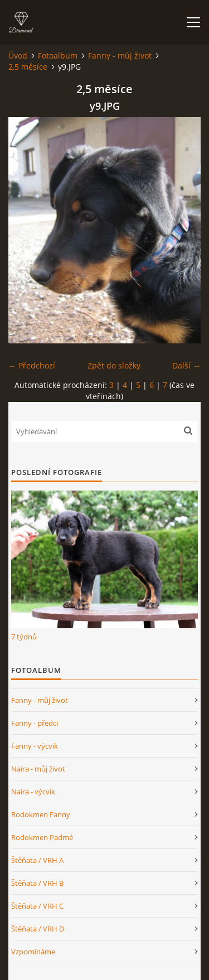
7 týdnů (24, 637)
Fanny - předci (35, 723)
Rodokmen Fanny (41, 814)
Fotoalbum (58, 55)
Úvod (18, 55)
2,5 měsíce (28, 67)
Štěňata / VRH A (37, 860)
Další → (186, 365)
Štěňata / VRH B (37, 883)
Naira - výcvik (33, 792)
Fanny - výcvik (35, 746)
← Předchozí (32, 365)
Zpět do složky (114, 365)
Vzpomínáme (33, 952)
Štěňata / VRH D (38, 929)
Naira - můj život (38, 769)
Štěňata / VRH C (37, 906)
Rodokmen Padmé (42, 837)
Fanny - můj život (120, 55)
